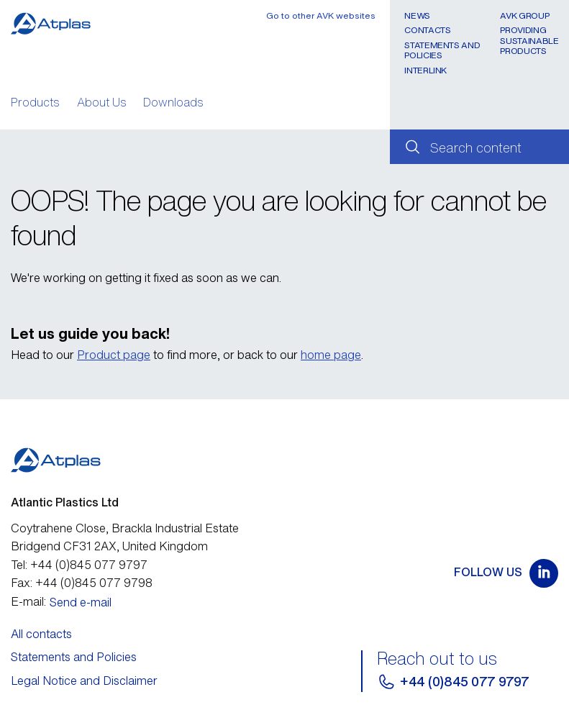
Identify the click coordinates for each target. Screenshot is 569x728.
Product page (114, 355)
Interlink (425, 70)
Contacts (427, 30)
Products (35, 104)
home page (331, 355)
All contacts (41, 634)
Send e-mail (81, 602)
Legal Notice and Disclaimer (84, 681)
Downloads (173, 104)
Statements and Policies (442, 50)
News (417, 15)
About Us (102, 104)
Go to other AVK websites (321, 15)
